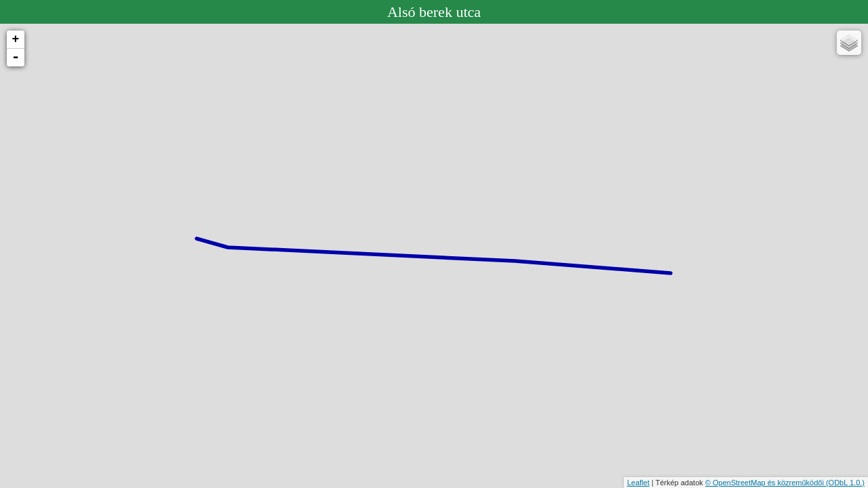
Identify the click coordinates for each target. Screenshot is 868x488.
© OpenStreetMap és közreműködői (766, 483)
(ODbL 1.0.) (845, 483)
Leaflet (638, 483)
